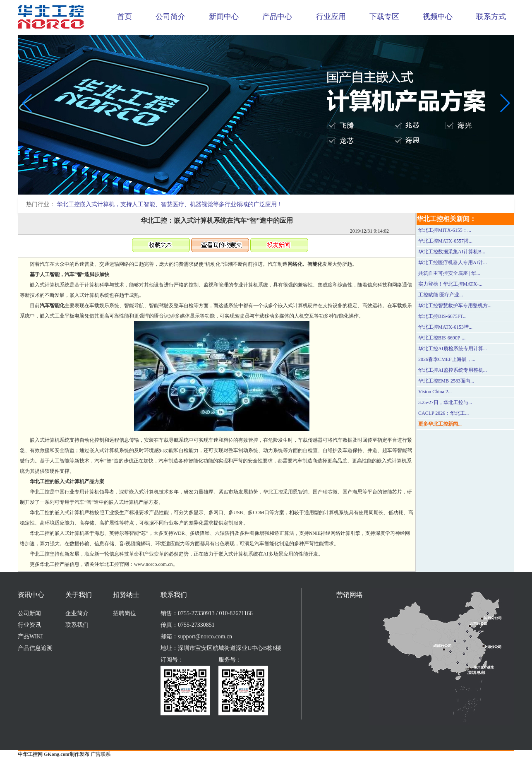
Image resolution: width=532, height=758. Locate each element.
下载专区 (384, 17)
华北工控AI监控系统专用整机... (453, 370)
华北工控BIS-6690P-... (442, 338)
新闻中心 (224, 17)
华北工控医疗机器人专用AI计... (453, 262)
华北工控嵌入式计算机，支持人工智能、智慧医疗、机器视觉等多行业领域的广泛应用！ (170, 204)
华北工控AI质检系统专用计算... (453, 349)
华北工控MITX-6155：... (445, 230)
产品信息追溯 (35, 648)
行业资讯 (29, 625)
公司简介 (170, 17)
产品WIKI (30, 636)
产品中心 (277, 17)
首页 (125, 17)
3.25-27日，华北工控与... (445, 402)
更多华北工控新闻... (440, 424)
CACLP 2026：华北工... (443, 413)
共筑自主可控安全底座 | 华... (449, 273)
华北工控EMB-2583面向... (446, 381)
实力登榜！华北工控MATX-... (450, 284)
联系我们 (77, 625)
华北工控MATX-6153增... (445, 327)
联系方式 (491, 17)
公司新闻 (29, 613)
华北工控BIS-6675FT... (442, 316)
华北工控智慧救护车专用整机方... (455, 306)
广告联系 (101, 754)
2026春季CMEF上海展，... (447, 359)
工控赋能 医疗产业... (441, 295)
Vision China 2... (435, 392)
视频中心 (438, 17)
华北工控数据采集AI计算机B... (452, 252)
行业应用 (331, 17)
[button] (259, 189)
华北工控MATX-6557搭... (445, 241)
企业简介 (77, 613)
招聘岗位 (125, 613)
